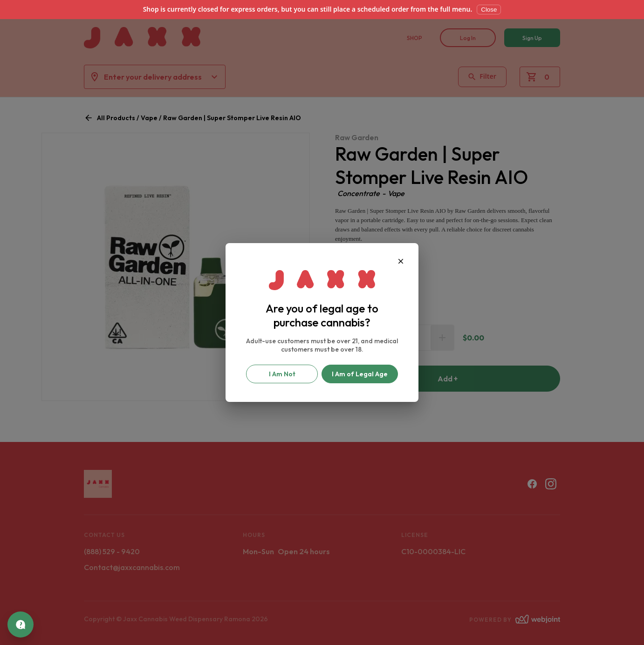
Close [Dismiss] (489, 10)
